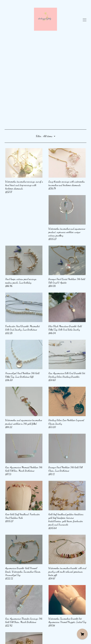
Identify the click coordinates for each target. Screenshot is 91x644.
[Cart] (82, 634)
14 (65, 607)
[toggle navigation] (85, 20)
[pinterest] (6, 620)
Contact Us (9, 626)
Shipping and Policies (14, 629)
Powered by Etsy (12, 637)
